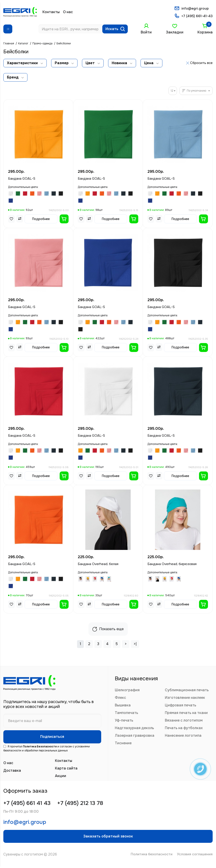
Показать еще (108, 629)
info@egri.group (195, 8)
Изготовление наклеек (185, 698)
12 (172, 91)
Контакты (51, 12)
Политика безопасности (150, 859)
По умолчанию (196, 91)
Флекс (120, 698)
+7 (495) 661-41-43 (197, 16)
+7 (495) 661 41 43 (29, 805)
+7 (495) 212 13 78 (86, 805)
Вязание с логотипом (184, 721)
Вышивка (123, 706)
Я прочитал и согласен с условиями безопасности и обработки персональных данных (47, 750)
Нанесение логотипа (183, 736)
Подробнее (41, 219)
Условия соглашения (194, 859)
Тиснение (123, 744)
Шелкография (127, 690)
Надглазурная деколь (134, 728)
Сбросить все (201, 63)
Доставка (12, 772)
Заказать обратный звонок (108, 840)
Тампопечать (126, 713)
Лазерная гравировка (135, 736)
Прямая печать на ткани (186, 713)
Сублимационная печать (187, 690)
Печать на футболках (184, 728)
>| (135, 644)
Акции (61, 777)
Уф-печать (124, 721)
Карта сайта (66, 770)
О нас (68, 12)
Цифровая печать (180, 706)
